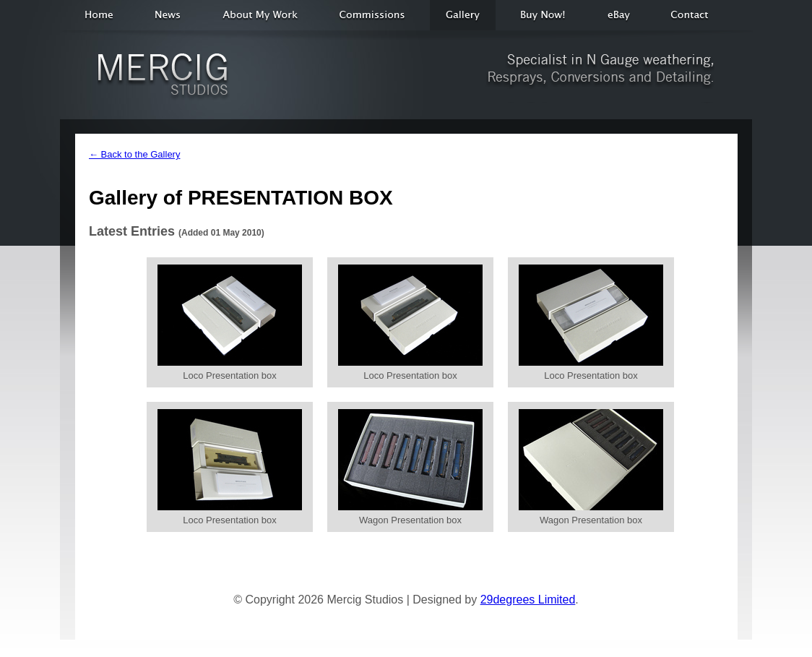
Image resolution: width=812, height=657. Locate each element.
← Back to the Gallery (134, 154)
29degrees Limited (528, 600)
